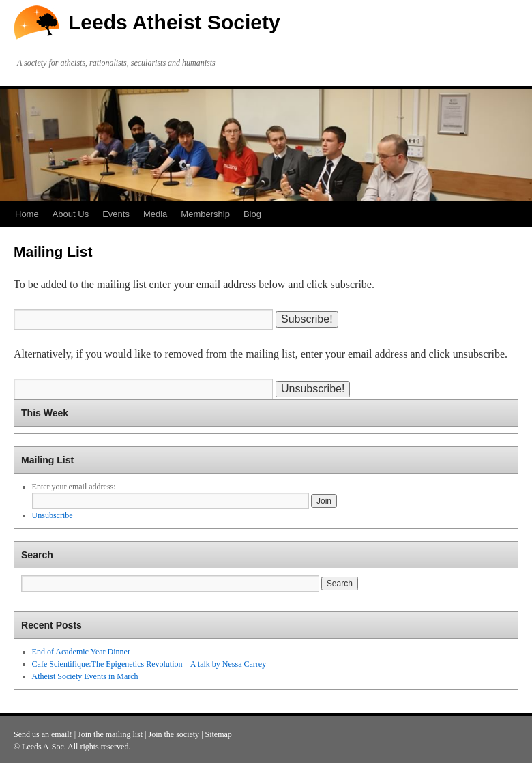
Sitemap (219, 734)
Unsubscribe (53, 515)
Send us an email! (43, 734)
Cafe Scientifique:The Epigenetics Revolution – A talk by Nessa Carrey (149, 664)
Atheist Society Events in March (85, 676)
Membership (205, 214)
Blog (252, 214)
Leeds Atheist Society (174, 22)
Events (116, 214)
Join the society (174, 734)
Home (27, 214)
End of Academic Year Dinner (81, 652)
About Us (71, 214)
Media (155, 214)
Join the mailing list (110, 734)
